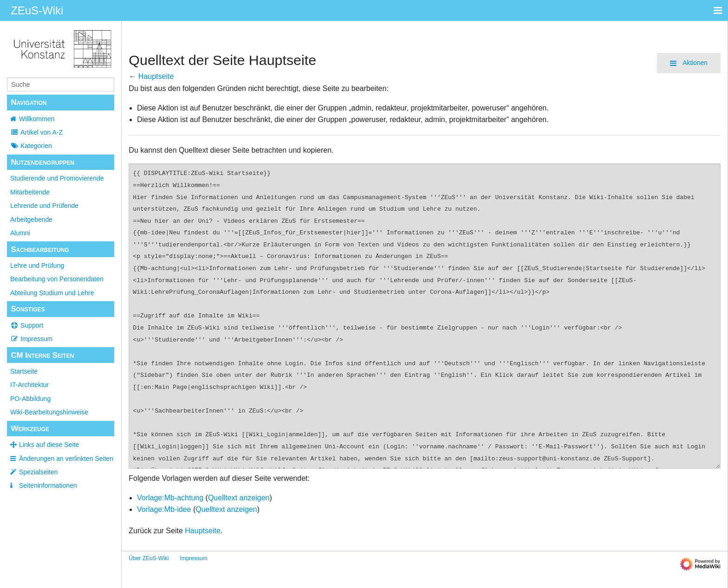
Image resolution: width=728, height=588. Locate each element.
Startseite (24, 371)
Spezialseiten (38, 472)
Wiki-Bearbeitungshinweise (49, 412)
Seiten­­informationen (48, 485)
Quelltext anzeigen (239, 498)
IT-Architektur (29, 385)
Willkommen (37, 119)
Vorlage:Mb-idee (164, 509)
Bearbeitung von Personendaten (57, 279)
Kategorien (31, 146)
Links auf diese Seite (49, 445)
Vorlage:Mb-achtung (170, 498)
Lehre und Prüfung (37, 265)
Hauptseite (156, 76)
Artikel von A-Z (36, 132)
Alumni (20, 233)
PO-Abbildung (30, 399)
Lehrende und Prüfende (44, 206)
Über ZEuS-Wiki (149, 558)
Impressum (31, 339)
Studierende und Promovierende (57, 178)
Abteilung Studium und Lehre (52, 293)
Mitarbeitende (30, 192)
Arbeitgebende (31, 220)
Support (27, 325)
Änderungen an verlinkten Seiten (66, 459)
